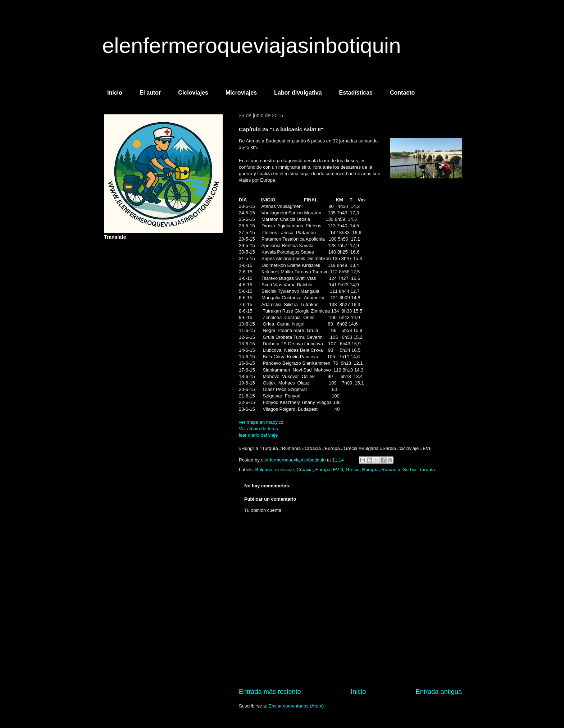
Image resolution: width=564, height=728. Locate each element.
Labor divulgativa (298, 93)
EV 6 (338, 470)
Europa (323, 470)
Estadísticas (356, 93)
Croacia (304, 470)
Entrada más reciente (270, 692)
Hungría (370, 470)
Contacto (402, 93)
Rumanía (391, 470)
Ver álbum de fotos (258, 429)
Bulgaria (264, 470)
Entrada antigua (439, 692)
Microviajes (241, 93)
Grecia (352, 470)
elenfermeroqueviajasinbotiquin (252, 45)
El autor (150, 93)
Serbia (410, 470)
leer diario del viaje (258, 435)
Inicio (115, 93)
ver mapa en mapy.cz (261, 422)
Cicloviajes (193, 93)
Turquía (427, 470)
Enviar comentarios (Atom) (296, 706)
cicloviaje (284, 470)
